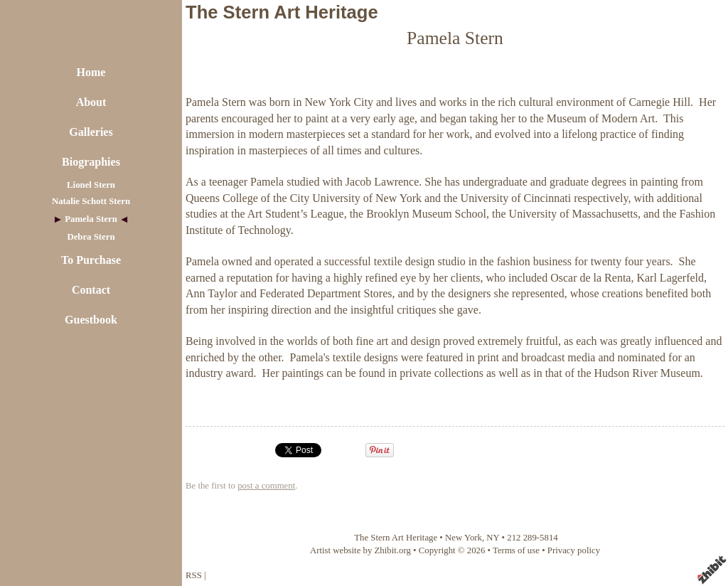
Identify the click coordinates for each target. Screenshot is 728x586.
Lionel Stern (91, 185)
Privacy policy (574, 550)
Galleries (91, 132)
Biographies (91, 162)
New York (464, 538)
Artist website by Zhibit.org (360, 550)
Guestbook (91, 320)
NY (493, 538)
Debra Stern (91, 237)
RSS (194, 575)
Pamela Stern (91, 219)
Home (91, 72)
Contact (91, 290)
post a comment (266, 486)
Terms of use (516, 550)
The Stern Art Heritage (282, 12)
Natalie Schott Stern (91, 201)
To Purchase (91, 260)
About (91, 102)
